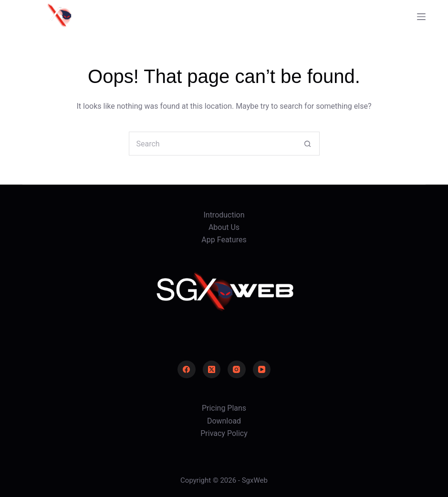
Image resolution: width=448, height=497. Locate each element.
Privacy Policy (224, 433)
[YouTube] (262, 370)
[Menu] (421, 17)
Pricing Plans (224, 408)
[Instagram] (237, 370)
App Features (224, 240)
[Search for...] (212, 144)
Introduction (224, 215)
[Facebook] (187, 370)
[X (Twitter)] (212, 370)
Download (224, 421)
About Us (224, 227)
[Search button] (308, 144)
